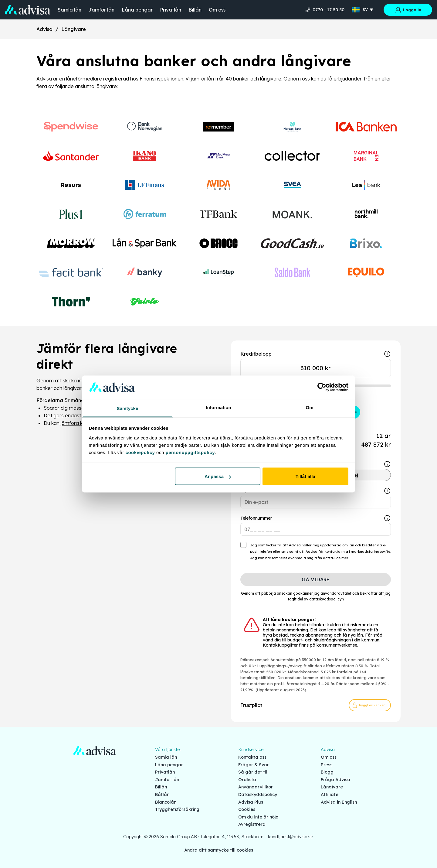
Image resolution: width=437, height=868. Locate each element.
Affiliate (330, 795)
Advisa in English (339, 802)
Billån (195, 10)
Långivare (74, 29)
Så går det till (253, 772)
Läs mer (341, 558)
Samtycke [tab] (128, 408)
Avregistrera (252, 824)
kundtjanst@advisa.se (290, 837)
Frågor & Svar (254, 765)
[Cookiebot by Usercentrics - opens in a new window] (322, 387)
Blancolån (166, 802)
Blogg (327, 772)
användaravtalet (336, 593)
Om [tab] (309, 407)
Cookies (247, 809)
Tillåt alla (305, 476)
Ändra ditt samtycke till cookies (219, 850)
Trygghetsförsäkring (177, 809)
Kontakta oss (252, 757)
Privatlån (171, 10)
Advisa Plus (251, 802)
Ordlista (247, 780)
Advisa (44, 29)
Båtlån (162, 795)
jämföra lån (74, 423)
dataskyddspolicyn (327, 599)
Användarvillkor (256, 787)
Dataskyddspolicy (258, 795)
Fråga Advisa (335, 780)
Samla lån (69, 10)
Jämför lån (102, 10)
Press (327, 765)
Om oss (217, 10)
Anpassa (218, 476)
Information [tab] (218, 407)
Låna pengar (137, 10)
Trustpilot (251, 705)
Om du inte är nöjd (258, 817)
